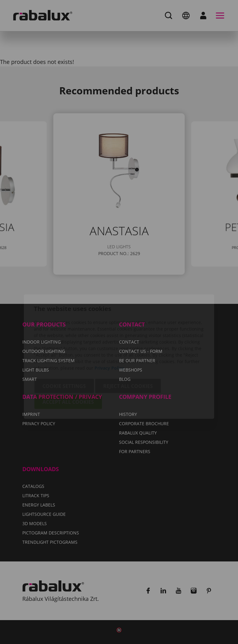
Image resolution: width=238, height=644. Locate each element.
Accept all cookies (68, 367)
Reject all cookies (128, 351)
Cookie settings (64, 351)
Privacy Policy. (110, 333)
